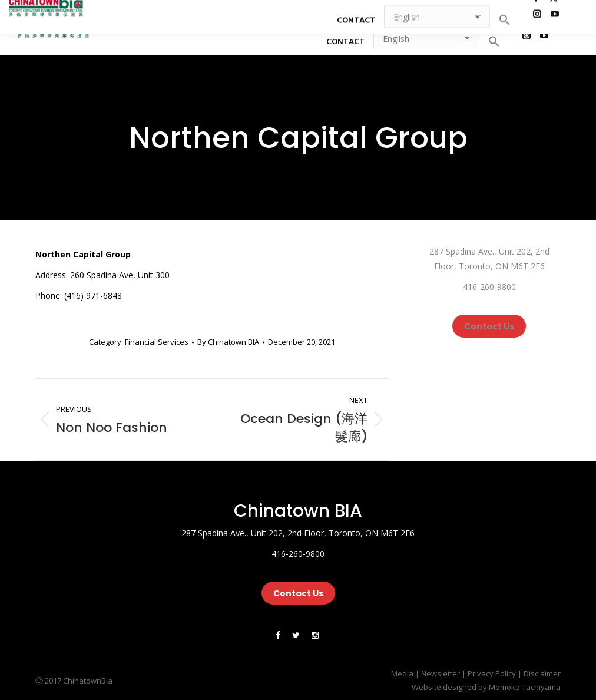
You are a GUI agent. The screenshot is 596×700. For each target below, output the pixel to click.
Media (402, 673)
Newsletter (441, 673)
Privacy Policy (492, 673)
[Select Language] (426, 38)
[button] (494, 41)
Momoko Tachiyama (525, 687)
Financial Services (157, 342)
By (228, 342)
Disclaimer (542, 673)
